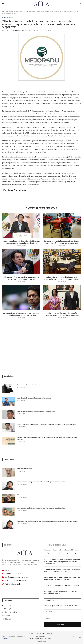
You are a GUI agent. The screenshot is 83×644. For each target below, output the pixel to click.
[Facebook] (73, 638)
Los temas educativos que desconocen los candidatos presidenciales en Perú (41, 482)
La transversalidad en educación (27, 385)
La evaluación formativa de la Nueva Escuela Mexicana (34, 398)
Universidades (41, 636)
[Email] (80, 638)
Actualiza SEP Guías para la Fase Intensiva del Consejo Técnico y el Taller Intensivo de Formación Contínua (47, 438)
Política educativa (8, 18)
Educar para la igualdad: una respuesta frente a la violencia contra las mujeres (41, 508)
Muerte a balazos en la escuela (27, 495)
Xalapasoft (5, 638)
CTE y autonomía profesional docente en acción (61, 585)
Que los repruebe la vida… (25, 469)
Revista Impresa (41, 641)
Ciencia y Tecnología (37, 639)
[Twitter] (77, 638)
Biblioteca (48, 639)
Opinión (50, 634)
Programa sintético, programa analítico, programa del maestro (37, 411)
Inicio (4, 11)
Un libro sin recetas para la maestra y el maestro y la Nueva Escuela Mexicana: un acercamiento (47, 424)
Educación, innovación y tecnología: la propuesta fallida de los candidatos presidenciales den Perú (48, 521)
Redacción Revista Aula (19, 30)
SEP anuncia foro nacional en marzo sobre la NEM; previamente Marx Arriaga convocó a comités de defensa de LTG (62, 562)
